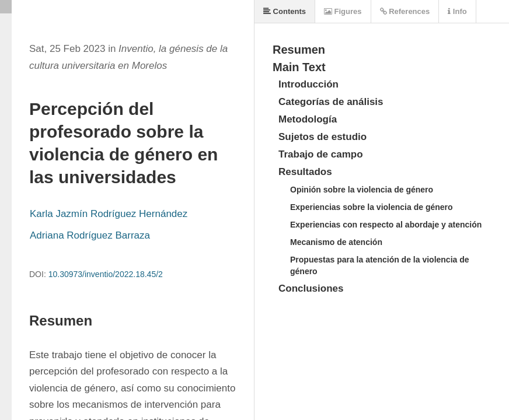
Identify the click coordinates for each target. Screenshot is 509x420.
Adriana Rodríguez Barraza (90, 235)
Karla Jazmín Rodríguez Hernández (109, 214)
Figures (343, 11)
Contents (285, 11)
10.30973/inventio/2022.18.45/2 (106, 274)
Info (457, 11)
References (405, 11)
